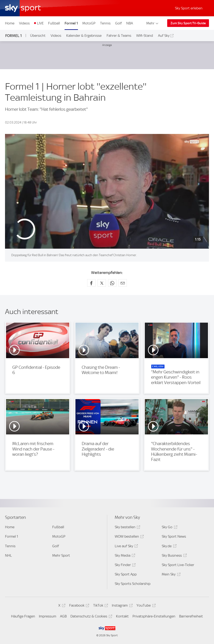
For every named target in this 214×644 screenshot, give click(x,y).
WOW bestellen (129, 537)
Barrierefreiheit (191, 616)
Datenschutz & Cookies (91, 617)
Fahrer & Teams (119, 36)
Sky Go (169, 528)
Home (10, 23)
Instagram (122, 606)
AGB (63, 616)
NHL (8, 555)
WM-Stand (145, 36)
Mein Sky (170, 575)
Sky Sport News (174, 536)
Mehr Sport (61, 555)
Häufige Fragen (23, 616)
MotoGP (89, 23)
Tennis (105, 23)
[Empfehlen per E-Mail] (123, 283)
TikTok (100, 606)
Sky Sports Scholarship (133, 584)
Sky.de (168, 547)
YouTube (145, 606)
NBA (130, 23)
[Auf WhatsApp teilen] (112, 283)
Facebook (79, 606)
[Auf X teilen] (102, 283)
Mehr (153, 23)
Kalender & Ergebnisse (84, 36)
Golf (118, 23)
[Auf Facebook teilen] (91, 283)
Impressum (48, 616)
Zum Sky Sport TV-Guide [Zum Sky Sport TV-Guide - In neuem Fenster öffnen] (188, 23)
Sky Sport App (126, 574)
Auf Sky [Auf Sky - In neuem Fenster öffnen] (164, 36)
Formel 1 (71, 23)
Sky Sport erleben (189, 8)
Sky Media (124, 556)
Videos (24, 23)
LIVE (40, 23)
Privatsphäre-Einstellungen (154, 616)
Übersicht (38, 36)
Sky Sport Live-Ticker (178, 565)
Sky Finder (125, 566)
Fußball (54, 23)
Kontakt (122, 616)
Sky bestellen (127, 528)
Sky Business (174, 556)
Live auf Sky (126, 547)
